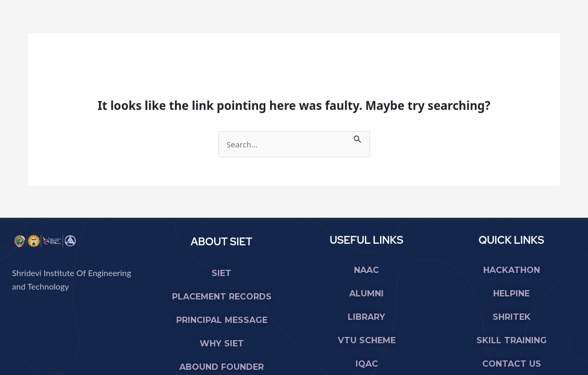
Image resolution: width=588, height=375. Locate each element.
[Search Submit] (358, 137)
